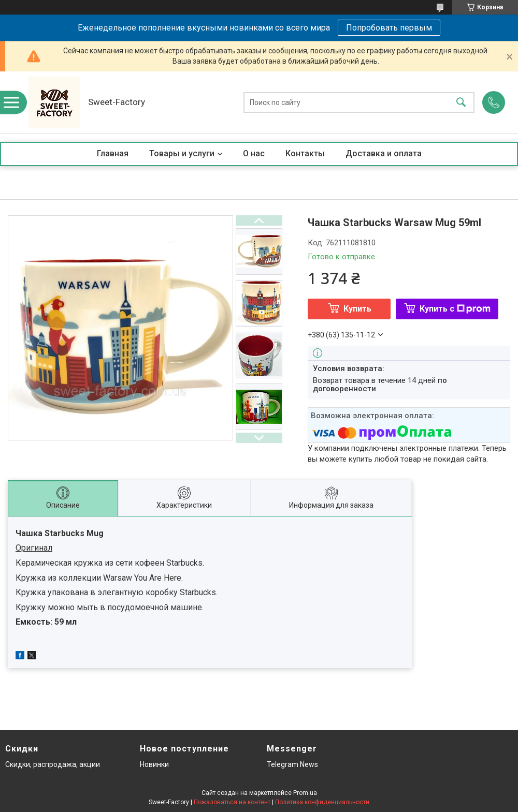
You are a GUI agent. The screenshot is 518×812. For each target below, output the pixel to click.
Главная (113, 153)
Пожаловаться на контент (232, 802)
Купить (357, 309)
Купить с (455, 309)
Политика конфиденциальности (322, 802)
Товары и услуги (182, 153)
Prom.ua (305, 793)
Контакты (305, 153)
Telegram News (292, 764)
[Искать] (461, 103)
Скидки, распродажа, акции (53, 764)
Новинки (154, 764)
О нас (254, 153)
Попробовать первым (389, 28)
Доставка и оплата (384, 153)
